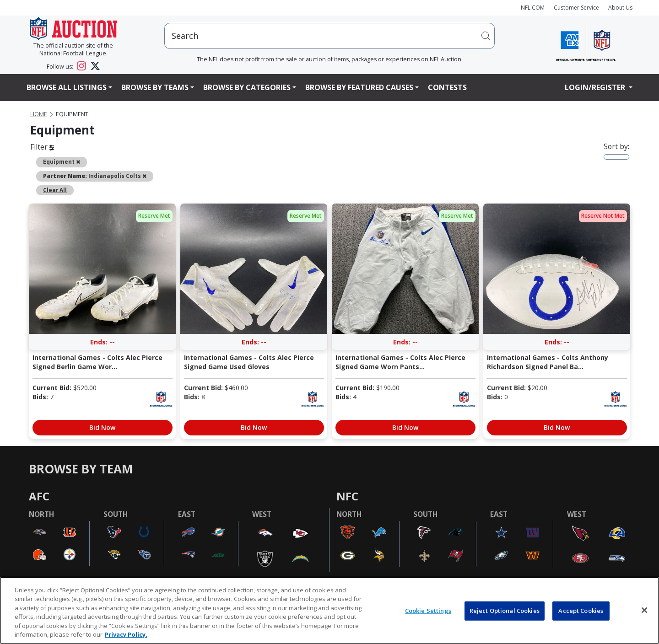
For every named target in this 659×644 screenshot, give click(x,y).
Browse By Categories (247, 87)
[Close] (644, 610)
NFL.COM (533, 8)
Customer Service (576, 8)
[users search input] (329, 36)
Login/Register (596, 87)
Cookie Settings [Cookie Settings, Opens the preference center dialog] (428, 611)
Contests (447, 87)
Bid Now (102, 427)
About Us (620, 8)
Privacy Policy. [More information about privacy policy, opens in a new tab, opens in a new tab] (126, 634)
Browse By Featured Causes (359, 87)
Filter (42, 147)
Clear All (55, 190)
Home (39, 114)
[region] (329, 610)
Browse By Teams (155, 87)
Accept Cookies (581, 611)
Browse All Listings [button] (67, 87)
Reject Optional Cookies (505, 611)
